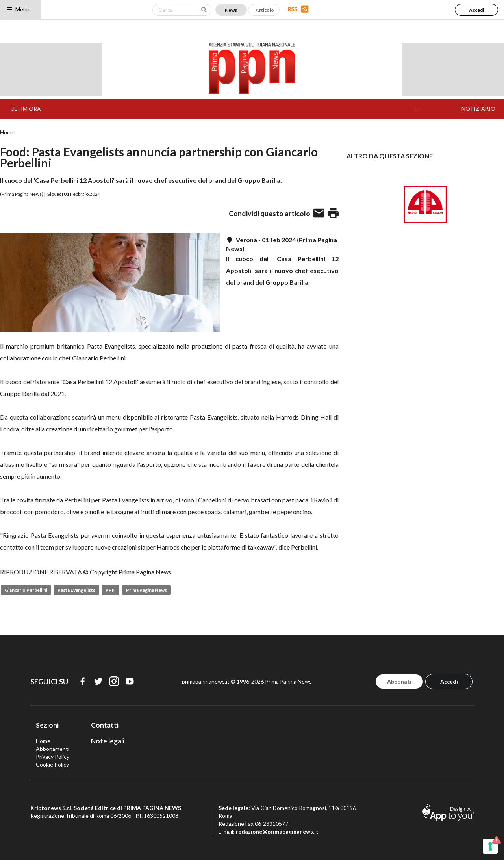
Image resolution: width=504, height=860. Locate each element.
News (231, 10)
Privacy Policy (53, 757)
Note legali (108, 741)
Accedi (476, 10)
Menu (18, 9)
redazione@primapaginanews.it (277, 831)
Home (7, 132)
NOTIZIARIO (478, 109)
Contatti (105, 725)
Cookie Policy (52, 764)
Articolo (265, 10)
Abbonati (399, 681)
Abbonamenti (53, 749)
